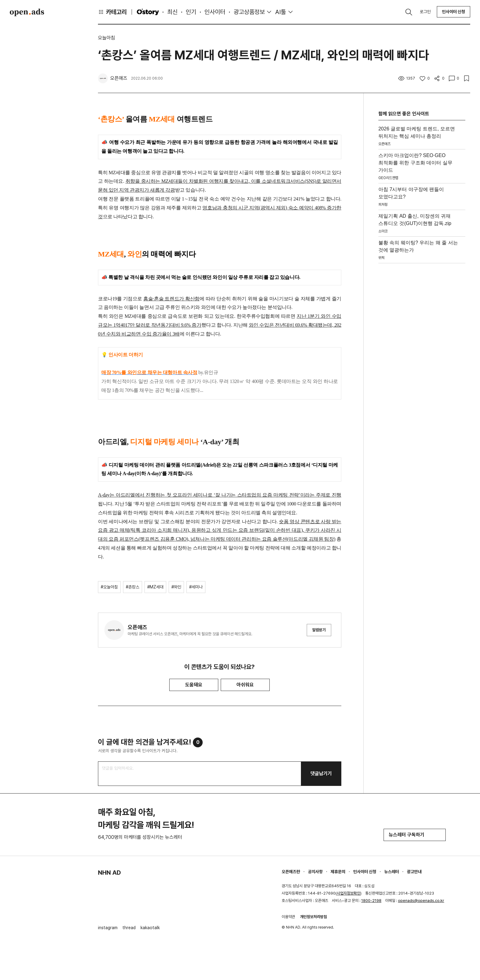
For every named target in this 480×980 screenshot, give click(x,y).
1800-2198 (371, 901)
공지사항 (315, 872)
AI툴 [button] (281, 12)
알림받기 (319, 630)
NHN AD (109, 873)
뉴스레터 (392, 872)
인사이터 (215, 12)
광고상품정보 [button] (249, 12)
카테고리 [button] (112, 12)
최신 (172, 12)
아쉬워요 (245, 685)
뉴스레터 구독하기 (415, 835)
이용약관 (288, 917)
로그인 (425, 12)
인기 (191, 12)
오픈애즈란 (291, 872)
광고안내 (414, 872)
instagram (108, 928)
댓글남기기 (321, 773)
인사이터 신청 (454, 12)
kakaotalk (150, 928)
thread (129, 928)
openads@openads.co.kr (421, 901)
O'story (148, 12)
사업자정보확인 (349, 893)
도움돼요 (194, 685)
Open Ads (27, 12)
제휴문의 (338, 872)
